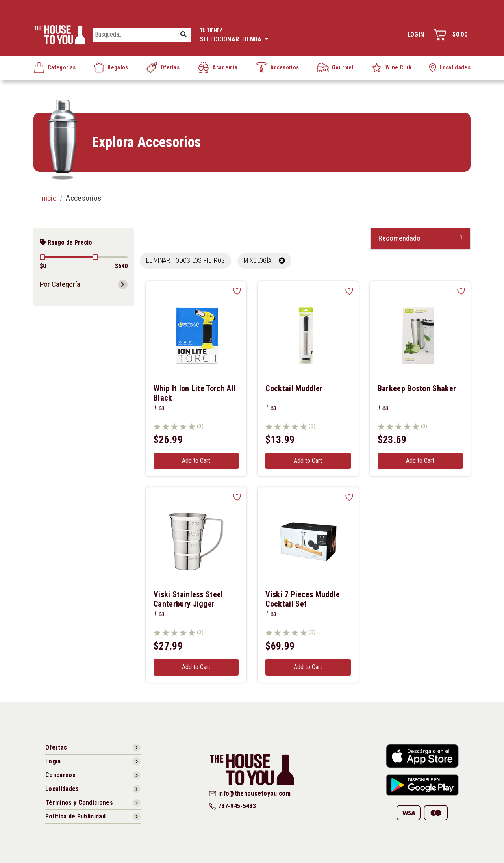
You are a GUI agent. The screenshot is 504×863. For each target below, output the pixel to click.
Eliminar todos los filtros (185, 261)
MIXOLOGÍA (264, 261)
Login (416, 34)
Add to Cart (196, 461)
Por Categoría (60, 284)
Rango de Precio (66, 242)
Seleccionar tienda (234, 34)
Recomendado (399, 238)
